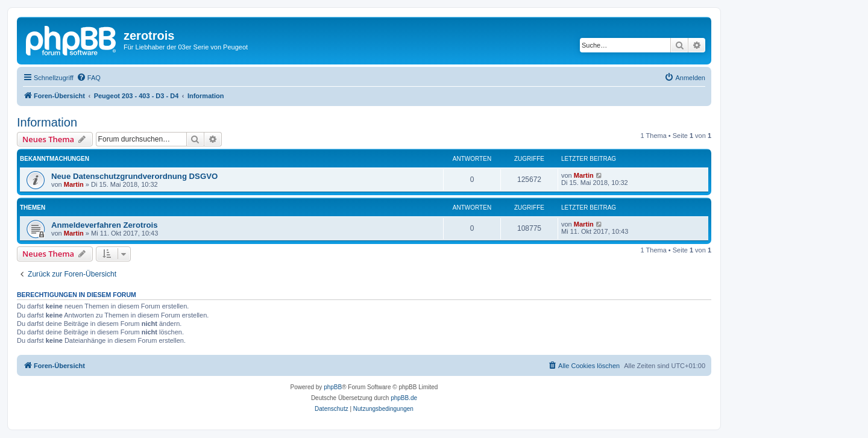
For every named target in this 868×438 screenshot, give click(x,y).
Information (47, 122)
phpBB (333, 387)
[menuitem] (89, 78)
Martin (74, 184)
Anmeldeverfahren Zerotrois (105, 225)
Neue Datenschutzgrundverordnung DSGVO (134, 176)
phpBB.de (404, 398)
